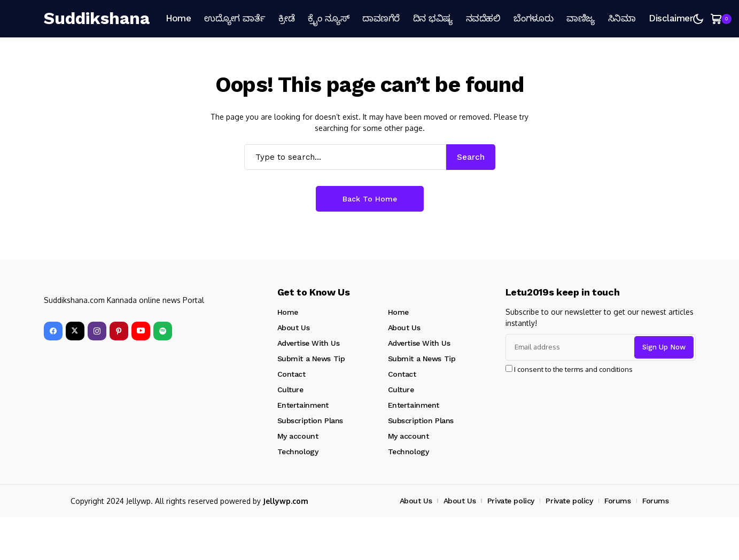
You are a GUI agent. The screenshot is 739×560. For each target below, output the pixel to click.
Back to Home (370, 199)
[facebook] (53, 331)
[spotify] (163, 331)
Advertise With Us (309, 343)
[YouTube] (141, 331)
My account (298, 436)
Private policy (511, 501)
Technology (298, 452)
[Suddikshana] (98, 19)
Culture (290, 390)
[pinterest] (119, 331)
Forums (617, 501)
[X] (75, 331)
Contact (291, 374)
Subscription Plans (310, 421)
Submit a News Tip (311, 359)
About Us (294, 328)
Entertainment (303, 405)
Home (288, 312)
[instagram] (97, 331)
